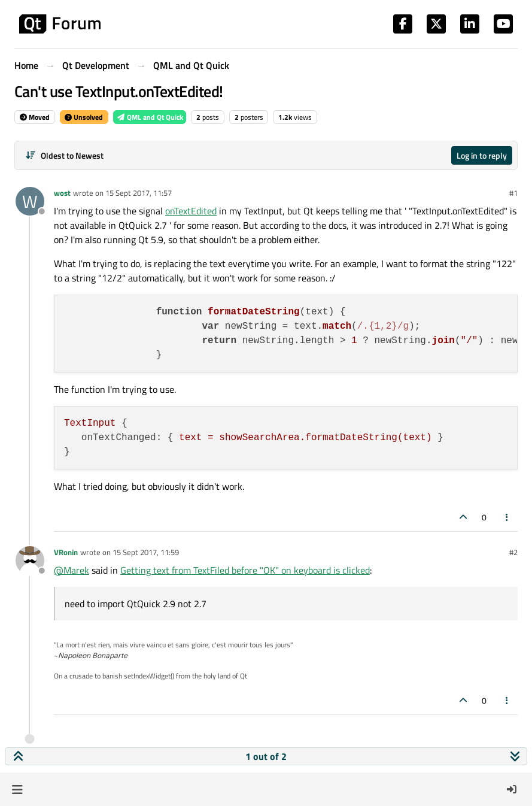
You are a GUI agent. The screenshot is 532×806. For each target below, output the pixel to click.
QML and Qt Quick (150, 117)
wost (62, 193)
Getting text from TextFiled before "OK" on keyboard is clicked (245, 570)
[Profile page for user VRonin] (30, 560)
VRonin (66, 552)
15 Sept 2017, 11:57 (139, 193)
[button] (17, 789)
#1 (513, 193)
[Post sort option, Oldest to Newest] (64, 155)
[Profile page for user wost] (30, 201)
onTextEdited (191, 211)
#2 (513, 552)
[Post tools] (507, 517)
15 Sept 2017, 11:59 (146, 552)
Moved (35, 117)
